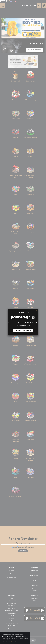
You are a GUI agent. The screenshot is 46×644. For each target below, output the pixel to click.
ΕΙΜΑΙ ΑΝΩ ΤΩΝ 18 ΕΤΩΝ (23, 330)
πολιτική (12, 641)
